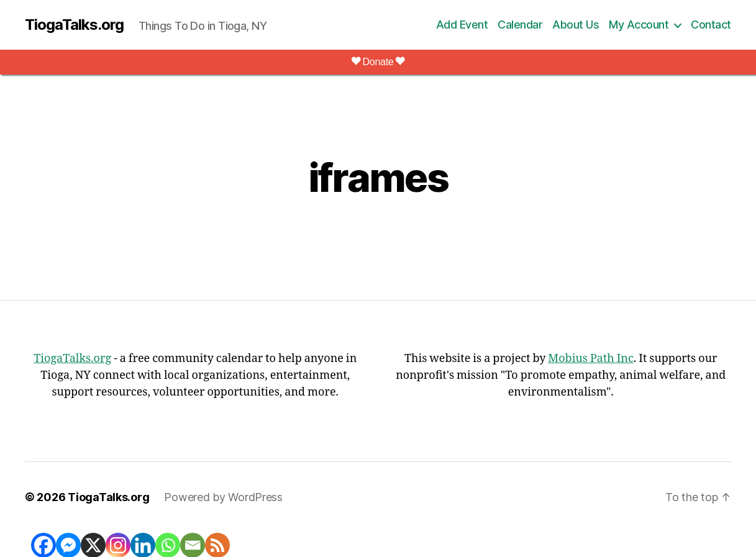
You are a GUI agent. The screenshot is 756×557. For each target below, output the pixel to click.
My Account (639, 25)
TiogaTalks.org (74, 25)
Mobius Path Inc (590, 359)
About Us (576, 25)
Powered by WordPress (223, 497)
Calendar (520, 25)
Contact (711, 25)
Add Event (462, 25)
